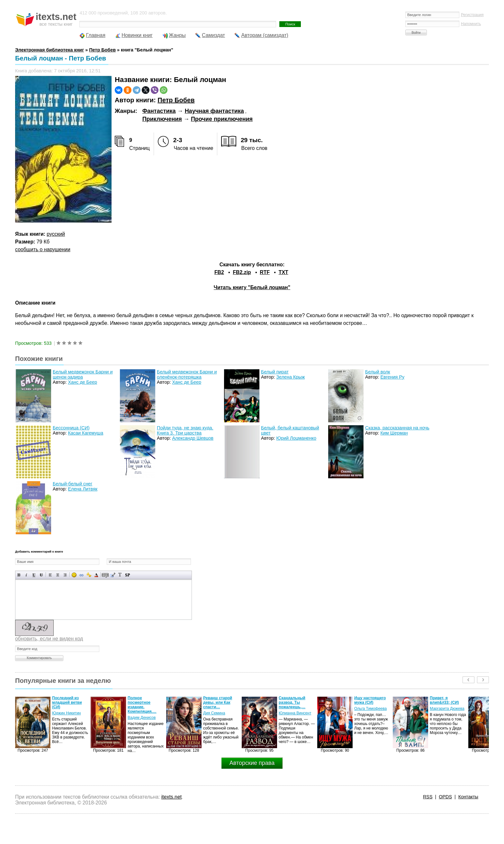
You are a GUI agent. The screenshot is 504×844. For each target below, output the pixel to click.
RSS (428, 797)
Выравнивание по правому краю (65, 575)
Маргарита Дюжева (447, 709)
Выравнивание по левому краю (50, 575)
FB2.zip (242, 272)
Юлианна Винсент (295, 713)
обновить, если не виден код (49, 639)
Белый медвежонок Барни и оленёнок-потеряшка (187, 374)
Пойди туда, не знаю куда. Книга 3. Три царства (185, 430)
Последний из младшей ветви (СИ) (67, 702)
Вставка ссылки (81, 575)
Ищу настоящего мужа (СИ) (370, 700)
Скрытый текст (105, 575)
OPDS (445, 797)
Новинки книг (137, 35)
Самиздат (213, 35)
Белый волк (378, 372)
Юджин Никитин (66, 713)
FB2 (219, 272)
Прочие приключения (222, 119)
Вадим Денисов (142, 718)
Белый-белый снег (72, 484)
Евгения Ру (392, 377)
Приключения (162, 119)
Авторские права (252, 763)
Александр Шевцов (193, 438)
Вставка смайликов (74, 575)
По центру (58, 575)
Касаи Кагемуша (85, 433)
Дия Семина (214, 713)
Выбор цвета (96, 575)
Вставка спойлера (127, 575)
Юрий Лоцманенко (296, 438)
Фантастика (159, 111)
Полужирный (19, 575)
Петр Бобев (176, 100)
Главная (95, 35)
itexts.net (171, 797)
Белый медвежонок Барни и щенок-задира (83, 374)
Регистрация (472, 15)
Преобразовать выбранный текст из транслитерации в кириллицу (120, 575)
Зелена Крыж (290, 377)
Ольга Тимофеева (370, 709)
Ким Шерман (394, 433)
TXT (283, 272)
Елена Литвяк (83, 489)
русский (56, 234)
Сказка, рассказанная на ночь (397, 428)
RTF (265, 272)
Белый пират (275, 372)
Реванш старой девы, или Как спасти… (218, 702)
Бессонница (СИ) (71, 428)
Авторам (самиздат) (265, 35)
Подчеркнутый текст (34, 575)
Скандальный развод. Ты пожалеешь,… (292, 702)
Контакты (468, 797)
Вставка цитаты (113, 575)
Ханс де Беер (82, 382)
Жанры (177, 35)
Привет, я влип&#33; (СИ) (444, 700)
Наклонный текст (27, 575)
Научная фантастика (214, 111)
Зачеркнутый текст (41, 575)
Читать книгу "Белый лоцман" (252, 287)
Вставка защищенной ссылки (89, 575)
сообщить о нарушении (43, 249)
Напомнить (471, 24)
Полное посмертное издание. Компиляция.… (142, 705)
